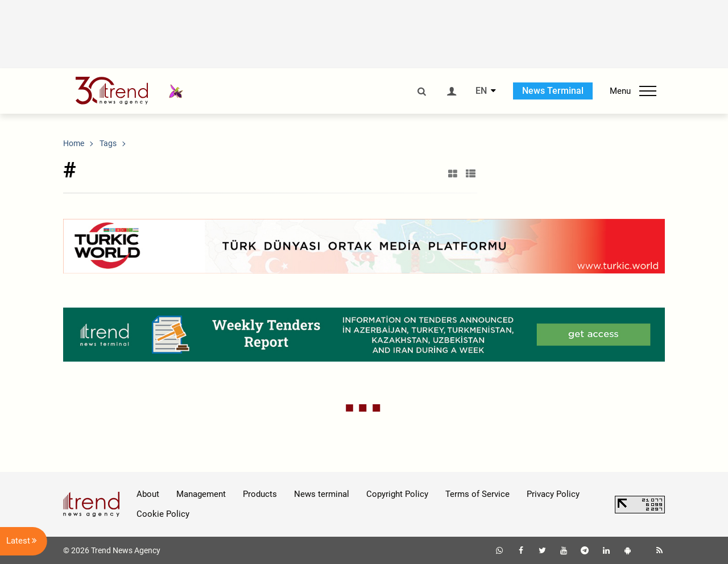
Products (260, 494)
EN (481, 91)
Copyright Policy (397, 494)
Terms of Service (477, 494)
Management (201, 494)
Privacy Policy (553, 494)
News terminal (322, 494)
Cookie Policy (163, 514)
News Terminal (553, 91)
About (148, 494)
